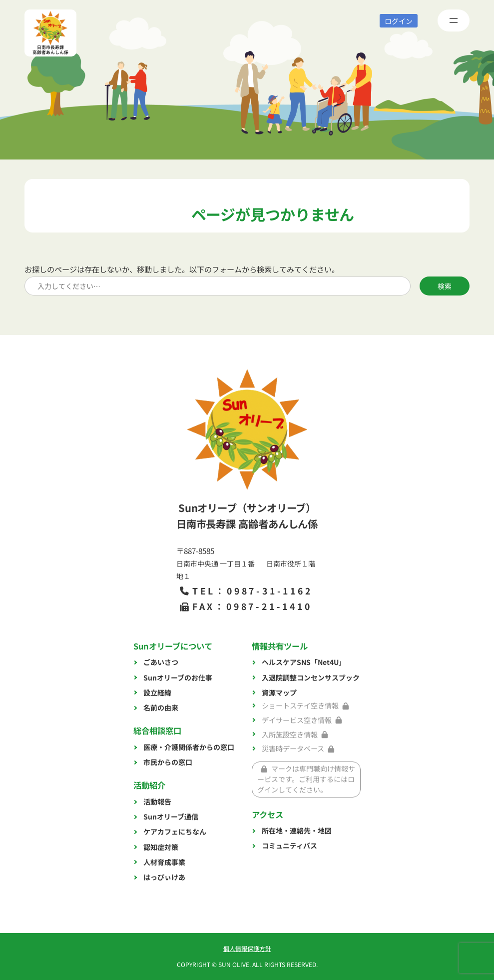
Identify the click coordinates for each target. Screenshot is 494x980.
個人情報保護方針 (247, 948)
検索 (445, 286)
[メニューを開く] (454, 20)
